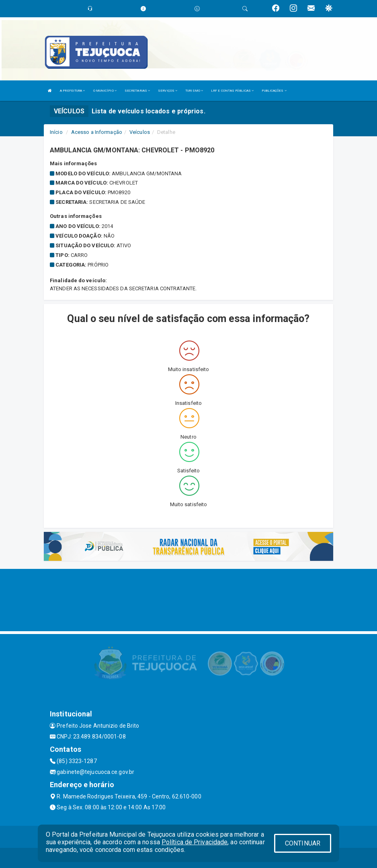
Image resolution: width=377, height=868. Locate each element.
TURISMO (194, 91)
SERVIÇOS (168, 91)
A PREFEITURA (72, 91)
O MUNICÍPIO (105, 91)
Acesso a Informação (97, 132)
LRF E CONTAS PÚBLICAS (232, 91)
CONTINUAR (303, 843)
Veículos (140, 132)
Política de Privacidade (195, 842)
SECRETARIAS (137, 91)
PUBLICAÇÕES (274, 91)
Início (56, 132)
